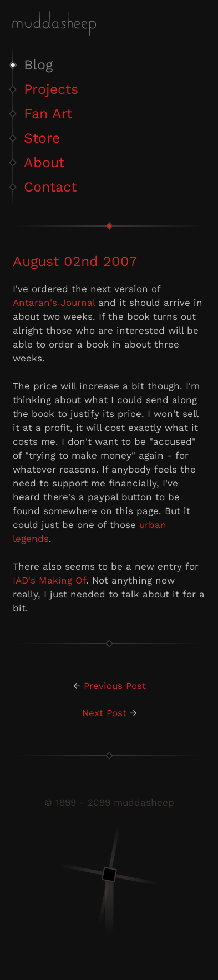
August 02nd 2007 (75, 261)
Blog (38, 65)
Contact (50, 187)
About (44, 162)
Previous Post (115, 686)
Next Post (104, 713)
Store (42, 138)
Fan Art (48, 114)
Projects (51, 89)
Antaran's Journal (54, 303)
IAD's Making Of (49, 580)
